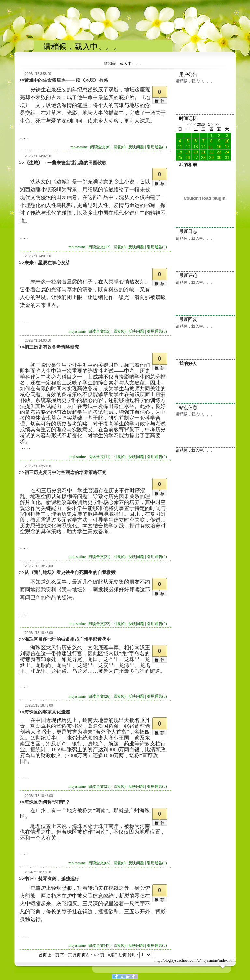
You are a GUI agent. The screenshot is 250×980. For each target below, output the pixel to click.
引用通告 (157, 147)
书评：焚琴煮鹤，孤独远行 (52, 879)
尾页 (77, 955)
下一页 (66, 955)
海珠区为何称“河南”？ (47, 802)
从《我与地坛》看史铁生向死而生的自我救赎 (70, 572)
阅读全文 (100, 147)
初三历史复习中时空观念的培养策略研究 (65, 472)
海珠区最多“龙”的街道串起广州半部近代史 (68, 639)
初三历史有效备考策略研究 (52, 347)
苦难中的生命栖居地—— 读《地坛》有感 (66, 80)
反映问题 (136, 147)
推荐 (160, 101)
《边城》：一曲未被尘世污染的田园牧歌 (65, 163)
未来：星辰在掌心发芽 (47, 263)
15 (210, 147)
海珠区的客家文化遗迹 (47, 712)
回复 (119, 147)
